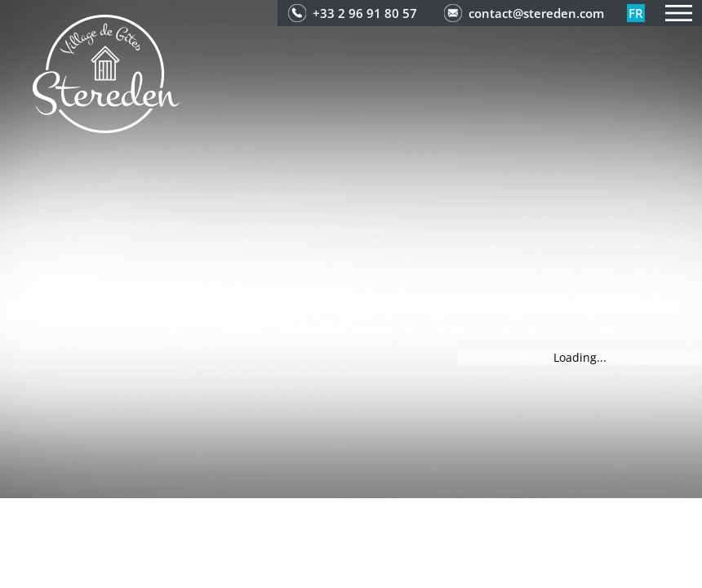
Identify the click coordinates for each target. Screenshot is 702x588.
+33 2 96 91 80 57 (365, 13)
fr (636, 13)
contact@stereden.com (536, 13)
